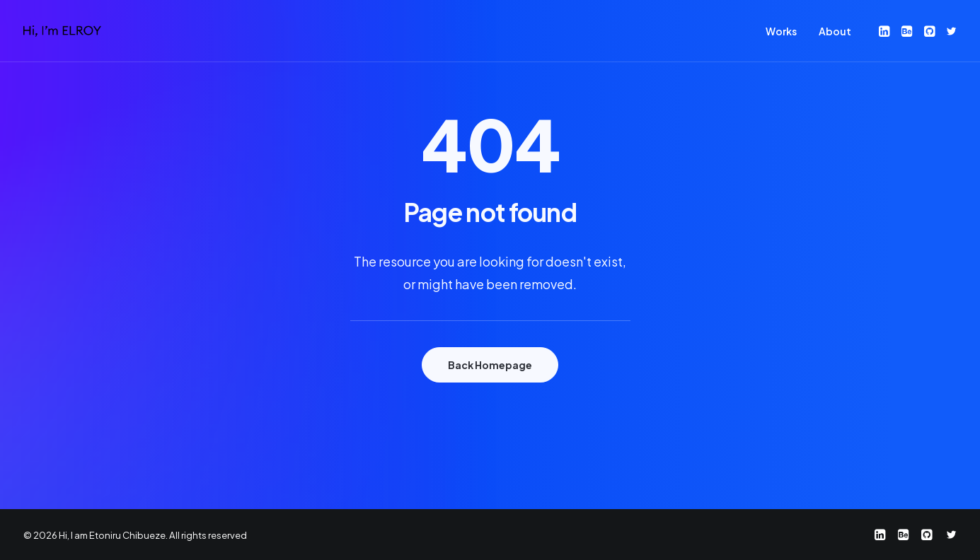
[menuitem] (781, 31)
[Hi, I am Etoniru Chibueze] (62, 31)
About (835, 31)
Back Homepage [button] (490, 365)
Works (781, 31)
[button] (886, 31)
